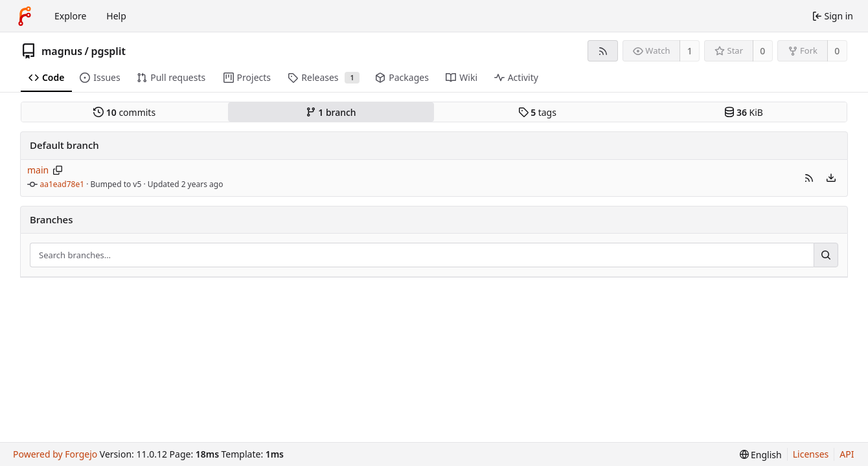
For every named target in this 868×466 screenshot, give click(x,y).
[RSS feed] (603, 51)
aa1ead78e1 (63, 184)
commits (124, 112)
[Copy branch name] (58, 170)
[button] (809, 178)
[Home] (25, 16)
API (847, 454)
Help (116, 16)
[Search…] (826, 255)
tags (537, 112)
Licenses (811, 454)
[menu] (831, 178)
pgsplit (108, 51)
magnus (62, 51)
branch (331, 112)
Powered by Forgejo (55, 454)
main (38, 170)
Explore (70, 16)
